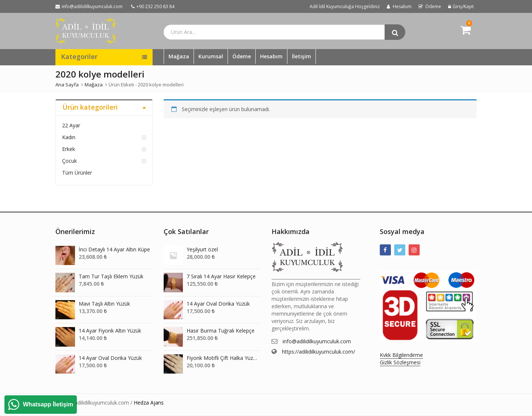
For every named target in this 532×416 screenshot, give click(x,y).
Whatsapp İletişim (48, 404)
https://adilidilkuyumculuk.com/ (318, 352)
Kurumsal (211, 56)
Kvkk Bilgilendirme (401, 355)
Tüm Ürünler (77, 173)
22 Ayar (71, 125)
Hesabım (271, 56)
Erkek (69, 149)
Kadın (69, 137)
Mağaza (179, 56)
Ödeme (242, 56)
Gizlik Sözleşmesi (400, 362)
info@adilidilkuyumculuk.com (317, 341)
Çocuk (69, 161)
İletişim (301, 56)
